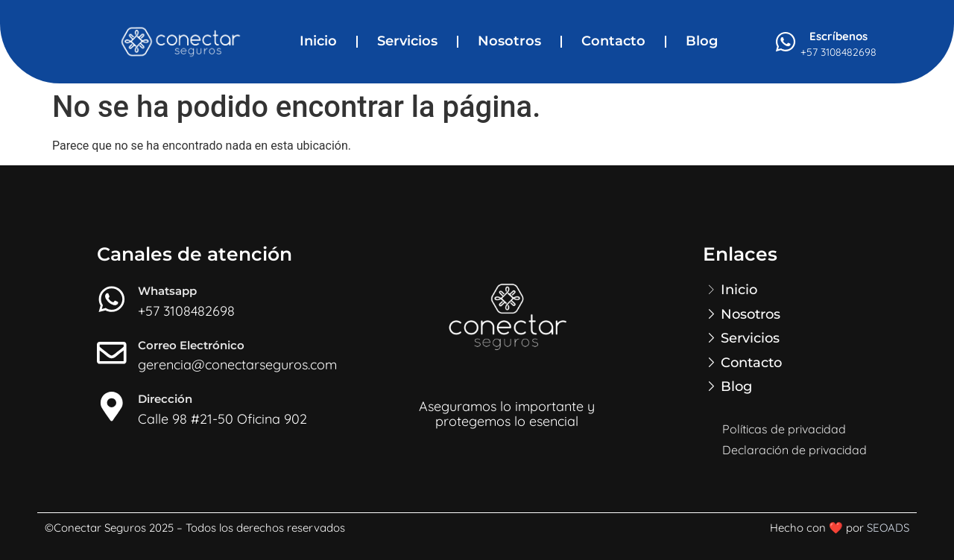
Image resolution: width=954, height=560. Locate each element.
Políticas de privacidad (784, 429)
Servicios (407, 41)
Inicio (318, 41)
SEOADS (888, 528)
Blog (702, 41)
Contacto (613, 41)
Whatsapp (167, 291)
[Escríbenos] (786, 42)
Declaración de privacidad (795, 450)
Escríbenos (838, 36)
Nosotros (509, 41)
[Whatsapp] (112, 299)
